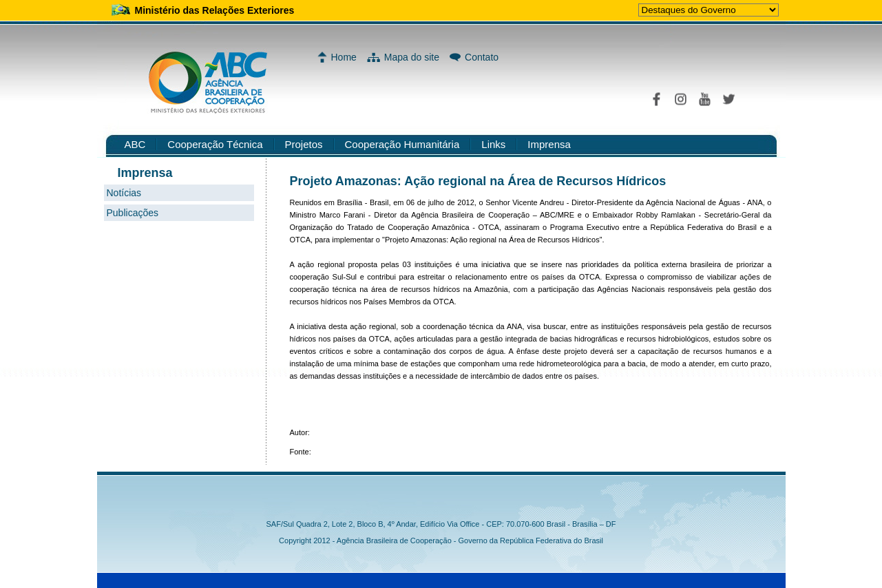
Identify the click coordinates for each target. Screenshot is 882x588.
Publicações (133, 213)
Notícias (124, 193)
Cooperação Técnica (215, 144)
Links (493, 144)
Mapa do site (412, 57)
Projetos (304, 144)
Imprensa (549, 144)
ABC (135, 144)
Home (344, 57)
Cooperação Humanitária (402, 144)
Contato (482, 57)
